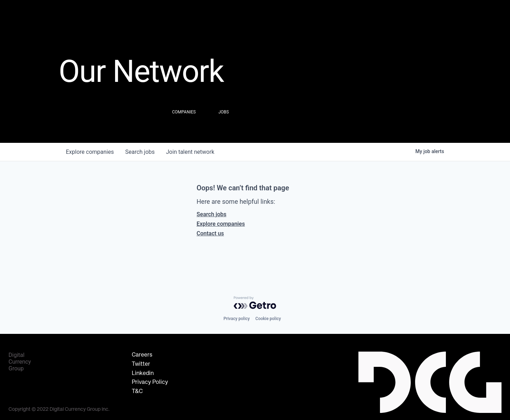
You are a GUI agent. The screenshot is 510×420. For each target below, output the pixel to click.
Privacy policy (237, 319)
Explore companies (221, 224)
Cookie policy (268, 319)
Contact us (210, 233)
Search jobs (211, 214)
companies (90, 152)
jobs (140, 152)
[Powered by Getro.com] (255, 303)
